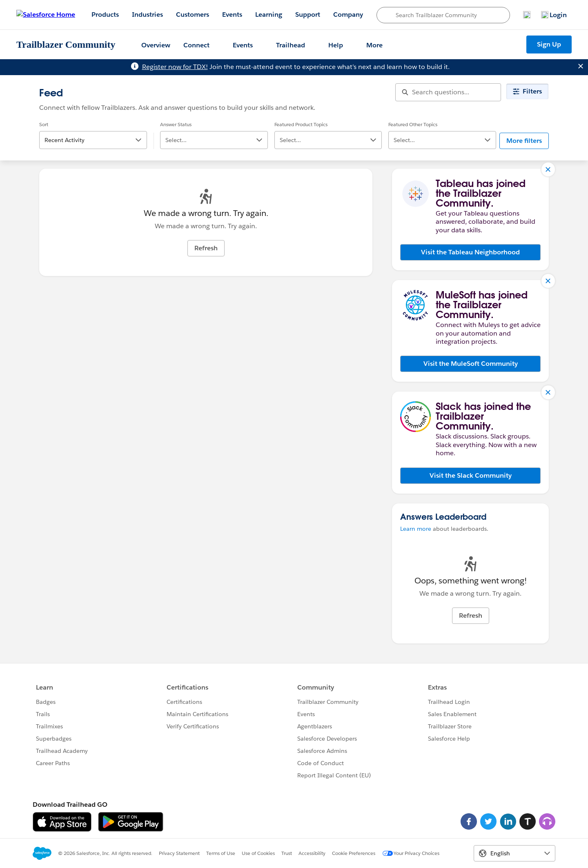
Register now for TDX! (175, 67)
